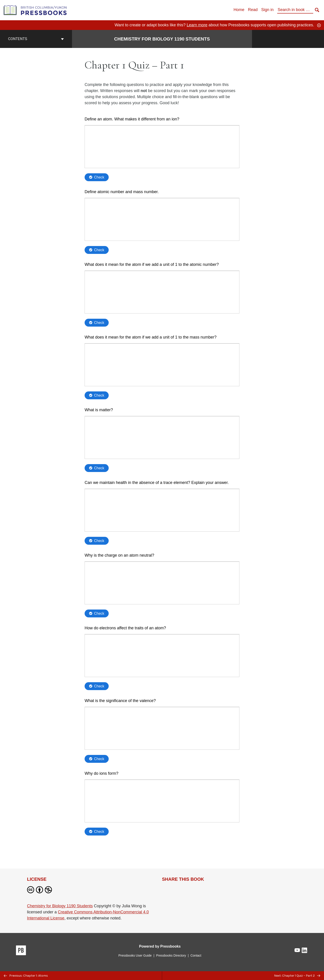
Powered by (160, 946)
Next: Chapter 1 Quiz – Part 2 (297, 976)
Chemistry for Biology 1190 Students (60, 906)
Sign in (267, 10)
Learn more (197, 25)
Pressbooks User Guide (135, 955)
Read (253, 10)
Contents (36, 39)
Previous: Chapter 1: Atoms (26, 976)
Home (239, 10)
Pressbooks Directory (171, 955)
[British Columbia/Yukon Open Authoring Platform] (35, 10)
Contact (196, 955)
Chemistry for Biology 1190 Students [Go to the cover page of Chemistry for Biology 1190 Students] (162, 39)
